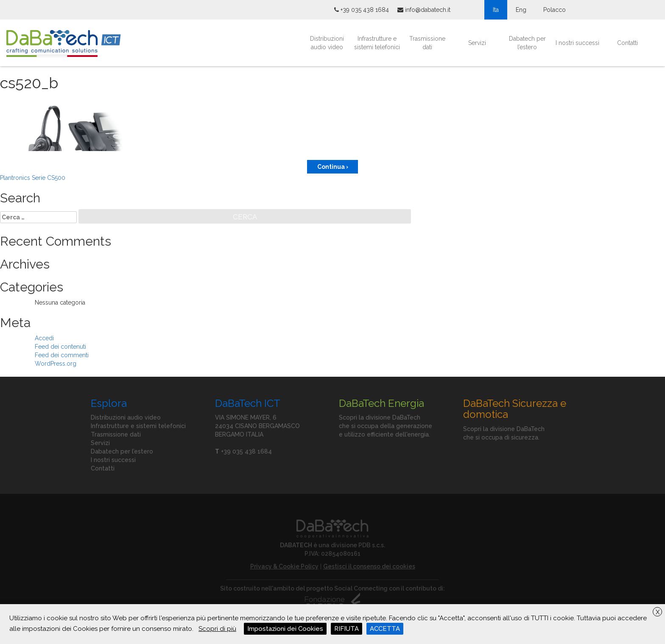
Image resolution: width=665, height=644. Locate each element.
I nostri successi (577, 43)
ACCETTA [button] (385, 629)
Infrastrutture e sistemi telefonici (377, 43)
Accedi (44, 338)
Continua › (333, 167)
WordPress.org (56, 364)
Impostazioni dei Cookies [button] (285, 629)
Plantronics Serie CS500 (33, 178)
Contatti (627, 43)
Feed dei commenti (62, 355)
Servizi (477, 43)
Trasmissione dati (427, 43)
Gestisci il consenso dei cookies (369, 566)
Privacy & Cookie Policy (284, 566)
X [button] (658, 612)
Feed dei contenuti (60, 347)
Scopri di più (217, 629)
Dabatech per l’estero (527, 43)
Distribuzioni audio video (327, 43)
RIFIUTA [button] (346, 629)
